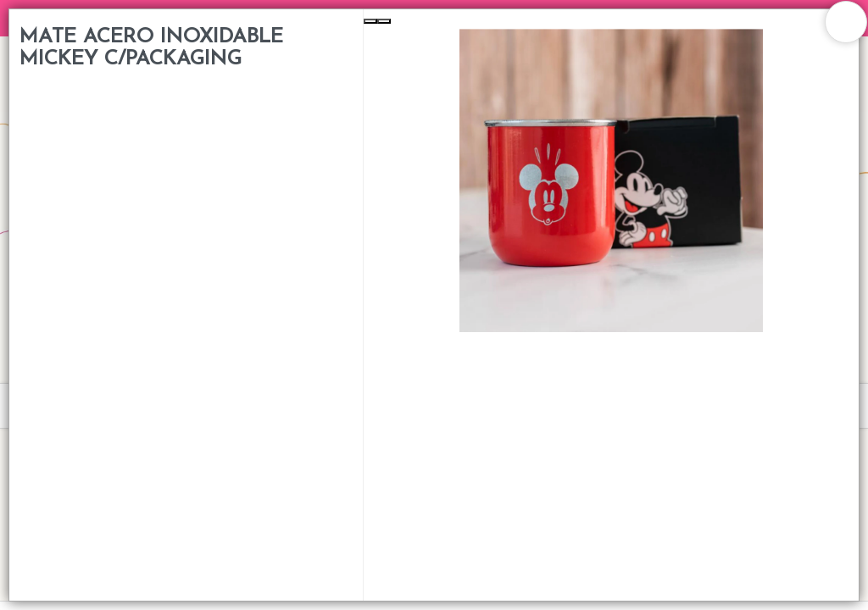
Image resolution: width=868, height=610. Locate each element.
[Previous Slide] (370, 21)
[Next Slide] (384, 21)
